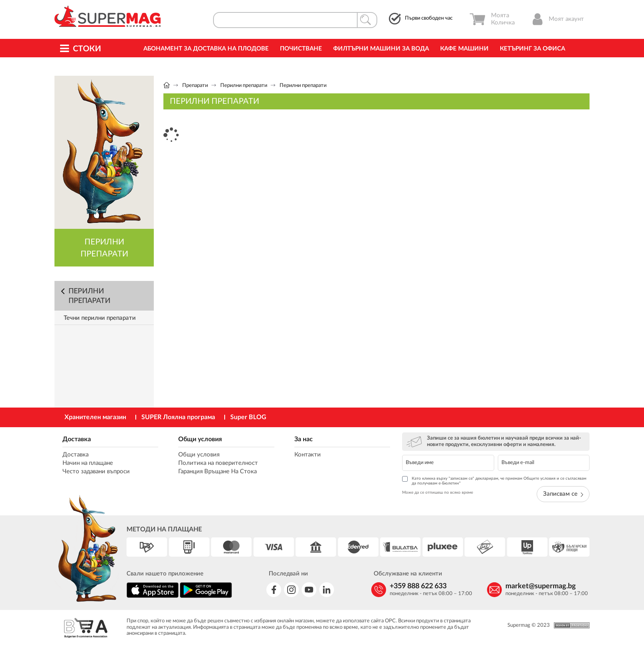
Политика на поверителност (218, 463)
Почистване (301, 49)
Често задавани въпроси (96, 471)
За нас (304, 439)
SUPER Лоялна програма (178, 417)
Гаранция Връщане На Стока (217, 471)
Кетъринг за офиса (532, 49)
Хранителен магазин (95, 417)
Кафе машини (464, 49)
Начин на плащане (88, 463)
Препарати (195, 86)
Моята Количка (492, 19)
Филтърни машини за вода (381, 49)
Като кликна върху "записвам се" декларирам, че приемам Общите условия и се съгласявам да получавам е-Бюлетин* (494, 481)
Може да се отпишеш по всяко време (438, 493)
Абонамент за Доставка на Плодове (206, 49)
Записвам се (563, 494)
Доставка (77, 439)
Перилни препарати (244, 86)
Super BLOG (248, 417)
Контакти (308, 455)
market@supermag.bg (541, 586)
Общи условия (200, 439)
